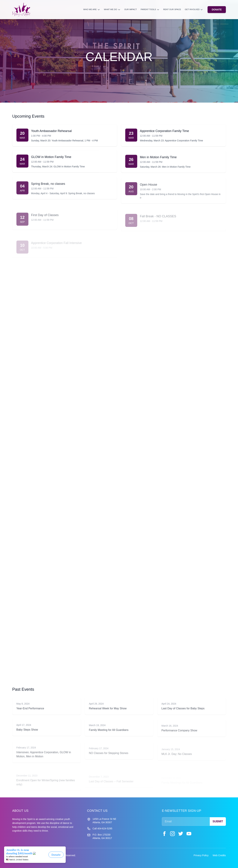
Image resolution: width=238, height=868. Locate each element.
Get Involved (194, 10)
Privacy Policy (201, 855)
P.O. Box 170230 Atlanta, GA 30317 (102, 836)
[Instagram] (172, 834)
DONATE (217, 10)
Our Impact (130, 9)
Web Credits (219, 855)
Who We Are (92, 10)
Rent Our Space (172, 9)
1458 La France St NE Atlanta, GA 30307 (104, 821)
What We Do (112, 10)
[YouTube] (189, 834)
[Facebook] (164, 834)
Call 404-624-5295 (102, 829)
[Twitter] (181, 834)
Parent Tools (150, 10)
